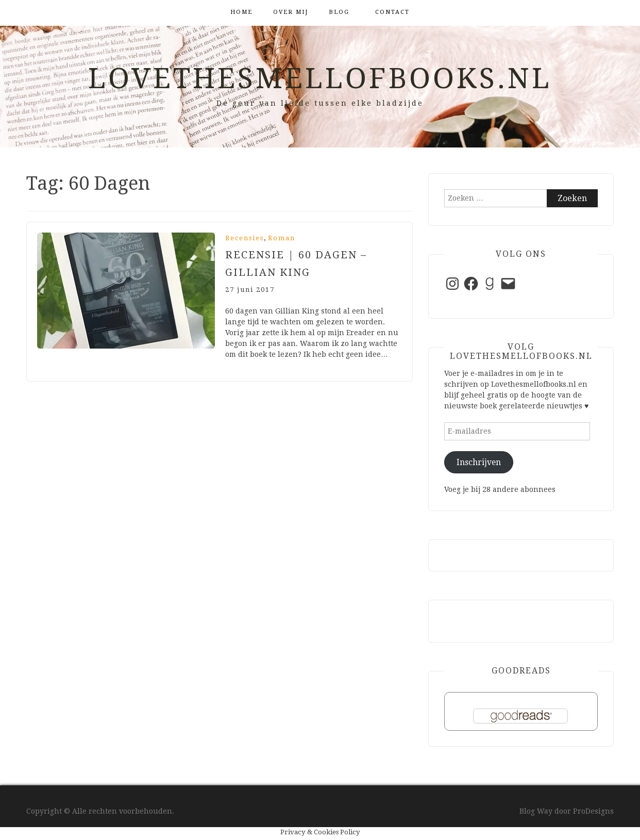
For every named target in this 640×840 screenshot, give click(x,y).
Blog (339, 12)
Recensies (245, 238)
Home (241, 12)
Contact (392, 12)
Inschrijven (479, 462)
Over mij (291, 12)
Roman (282, 238)
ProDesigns (593, 811)
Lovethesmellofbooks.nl (320, 78)
